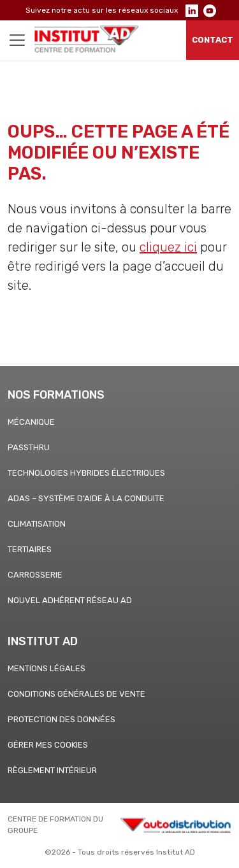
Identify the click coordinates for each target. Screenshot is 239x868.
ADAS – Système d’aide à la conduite (86, 498)
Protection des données (62, 719)
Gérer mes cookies (48, 745)
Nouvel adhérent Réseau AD (70, 600)
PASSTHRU (29, 447)
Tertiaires (30, 549)
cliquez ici (168, 247)
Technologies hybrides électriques (86, 473)
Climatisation (37, 524)
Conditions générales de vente (76, 694)
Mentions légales (47, 668)
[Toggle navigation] (17, 40)
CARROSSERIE (35, 575)
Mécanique (31, 422)
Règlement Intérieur (52, 770)
